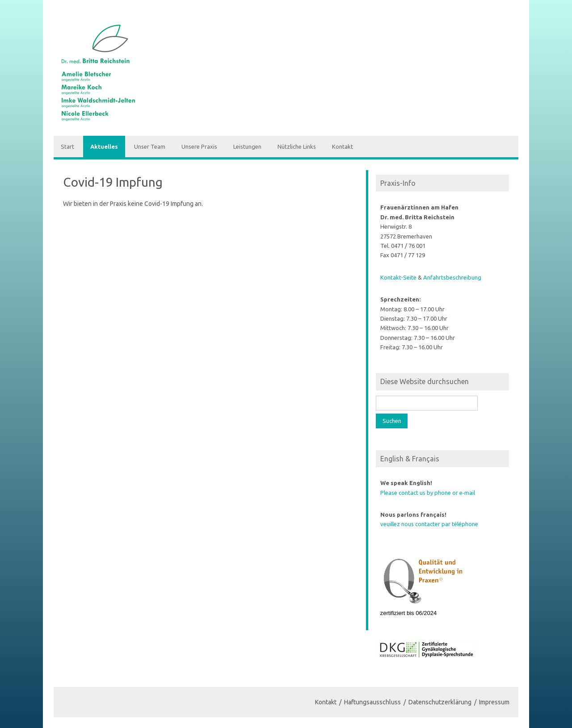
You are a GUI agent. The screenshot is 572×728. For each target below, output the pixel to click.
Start (67, 146)
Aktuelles (104, 146)
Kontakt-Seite (398, 277)
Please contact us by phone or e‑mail (428, 493)
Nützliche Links (297, 146)
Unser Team (150, 146)
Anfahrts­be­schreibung (452, 277)
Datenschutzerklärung (440, 702)
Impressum (494, 702)
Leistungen (247, 146)
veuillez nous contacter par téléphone (429, 524)
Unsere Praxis (199, 146)
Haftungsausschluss (372, 702)
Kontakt (343, 146)
